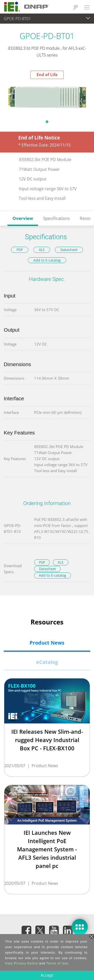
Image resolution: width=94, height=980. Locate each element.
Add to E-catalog (47, 260)
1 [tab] (47, 122)
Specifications (56, 218)
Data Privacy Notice (21, 963)
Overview (23, 218)
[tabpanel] (47, 98)
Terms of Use (57, 963)
